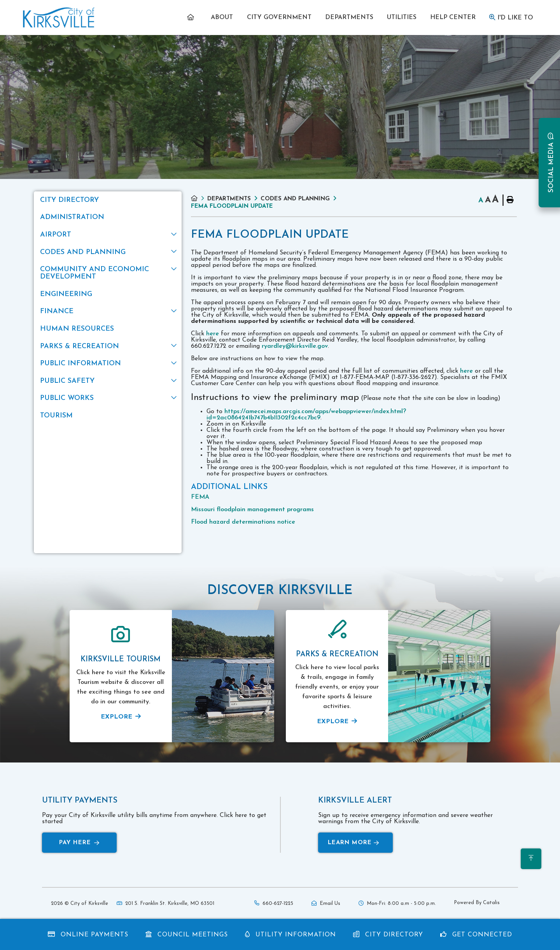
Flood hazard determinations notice (243, 522)
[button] (174, 234)
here (213, 334)
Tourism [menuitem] (56, 416)
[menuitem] (192, 18)
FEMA (200, 497)
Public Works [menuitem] (67, 398)
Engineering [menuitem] (66, 294)
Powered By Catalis (477, 903)
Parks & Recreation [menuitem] (80, 346)
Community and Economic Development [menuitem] (94, 273)
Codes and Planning (295, 199)
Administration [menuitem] (72, 217)
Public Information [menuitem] (80, 364)
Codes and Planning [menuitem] (83, 252)
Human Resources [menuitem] (77, 329)
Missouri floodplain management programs (252, 510)
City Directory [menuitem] (69, 200)
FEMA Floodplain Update (232, 206)
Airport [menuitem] (56, 235)
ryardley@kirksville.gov (295, 346)
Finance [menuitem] (57, 311)
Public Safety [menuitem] (67, 381)
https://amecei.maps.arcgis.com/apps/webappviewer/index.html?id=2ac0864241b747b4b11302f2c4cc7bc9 (306, 415)
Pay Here (79, 843)
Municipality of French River (59, 18)
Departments (229, 199)
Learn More (353, 843)
